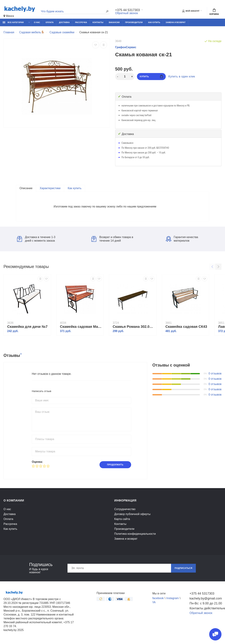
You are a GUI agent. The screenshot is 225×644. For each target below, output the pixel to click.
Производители (134, 22)
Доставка (64, 22)
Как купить (154, 22)
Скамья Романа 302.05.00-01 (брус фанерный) (134, 327)
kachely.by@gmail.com (205, 598)
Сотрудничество (125, 509)
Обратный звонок (126, 13)
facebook (158, 598)
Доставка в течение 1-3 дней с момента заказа (36, 239)
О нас (37, 22)
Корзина (214, 12)
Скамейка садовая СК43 (186, 327)
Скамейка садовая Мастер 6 (81, 327)
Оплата (50, 22)
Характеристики (50, 188)
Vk (154, 602)
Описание (26, 188)
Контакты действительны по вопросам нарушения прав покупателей (205, 608)
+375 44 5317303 (128, 10)
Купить (151, 76)
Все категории (13, 22)
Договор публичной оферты (132, 514)
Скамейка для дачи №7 (27, 327)
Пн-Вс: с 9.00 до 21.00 (205, 603)
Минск (9, 16)
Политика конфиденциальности (135, 534)
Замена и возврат (176, 22)
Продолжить (115, 465)
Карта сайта (122, 519)
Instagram (173, 598)
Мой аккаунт (191, 11)
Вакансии (114, 22)
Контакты (98, 22)
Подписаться (183, 568)
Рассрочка (81, 22)
